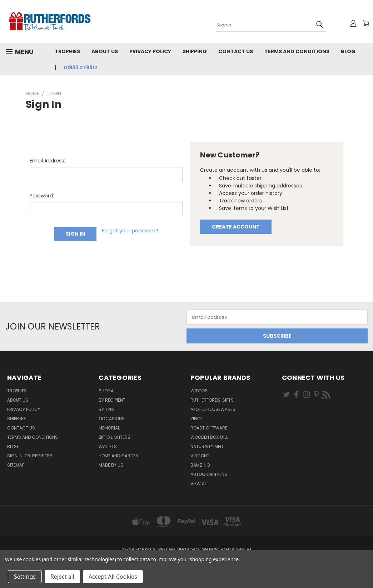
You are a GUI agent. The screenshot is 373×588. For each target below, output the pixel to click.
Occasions (112, 419)
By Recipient (112, 400)
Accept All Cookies (113, 577)
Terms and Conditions (297, 51)
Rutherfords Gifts (212, 400)
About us (105, 51)
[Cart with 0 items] (366, 23)
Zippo (196, 419)
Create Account (236, 227)
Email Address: (47, 161)
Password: (42, 196)
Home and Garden (118, 456)
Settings (25, 577)
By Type (106, 409)
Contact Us (236, 51)
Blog (348, 51)
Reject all (62, 577)
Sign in (15, 456)
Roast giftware (209, 428)
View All (199, 484)
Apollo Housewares (213, 409)
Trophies (67, 51)
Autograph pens (209, 474)
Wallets (108, 446)
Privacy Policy (150, 51)
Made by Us (111, 465)
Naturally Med (207, 446)
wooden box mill (209, 437)
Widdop (199, 391)
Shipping (195, 51)
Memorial (109, 428)
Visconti (200, 456)
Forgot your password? (130, 231)
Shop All (108, 391)
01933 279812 (81, 67)
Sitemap (16, 465)
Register (42, 456)
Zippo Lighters (115, 437)
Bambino (200, 465)
